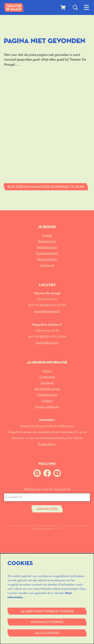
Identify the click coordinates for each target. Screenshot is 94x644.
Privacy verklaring (47, 407)
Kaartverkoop (47, 241)
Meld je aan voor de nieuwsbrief (47, 489)
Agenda (47, 235)
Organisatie (47, 377)
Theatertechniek (47, 395)
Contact (47, 401)
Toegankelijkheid (47, 253)
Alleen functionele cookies (47, 611)
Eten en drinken (47, 259)
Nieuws (47, 371)
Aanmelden (47, 509)
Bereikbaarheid (47, 247)
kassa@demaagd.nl (47, 311)
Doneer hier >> (47, 444)
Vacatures (47, 383)
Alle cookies (47, 633)
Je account (47, 265)
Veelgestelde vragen (47, 389)
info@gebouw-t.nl (47, 343)
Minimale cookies (47, 622)
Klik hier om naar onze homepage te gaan (46, 187)
